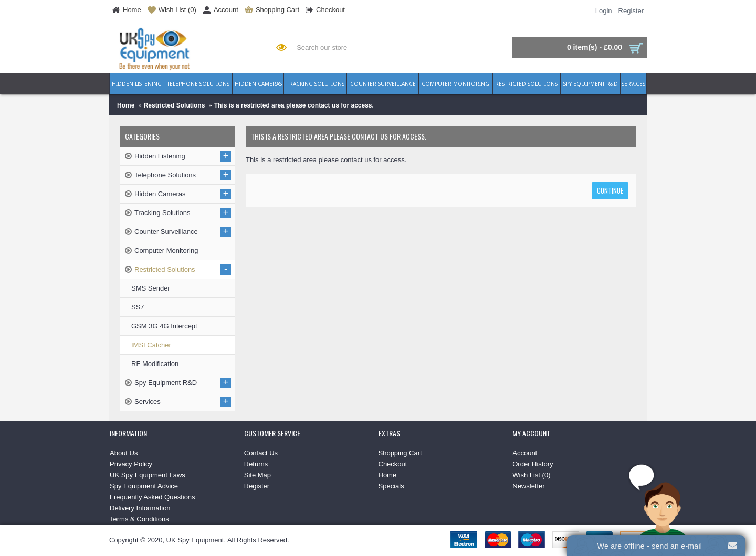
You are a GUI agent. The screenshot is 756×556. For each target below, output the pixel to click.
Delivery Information (140, 508)
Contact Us (261, 453)
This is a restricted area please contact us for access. (294, 105)
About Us (124, 453)
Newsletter (528, 486)
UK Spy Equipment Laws (148, 475)
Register (257, 486)
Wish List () (531, 475)
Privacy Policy (131, 464)
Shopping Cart (400, 453)
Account (525, 453)
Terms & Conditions (139, 519)
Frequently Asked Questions (153, 497)
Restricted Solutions (175, 105)
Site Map (258, 475)
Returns (256, 464)
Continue (610, 190)
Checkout (393, 464)
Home (126, 105)
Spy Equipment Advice (144, 486)
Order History (533, 464)
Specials (391, 486)
